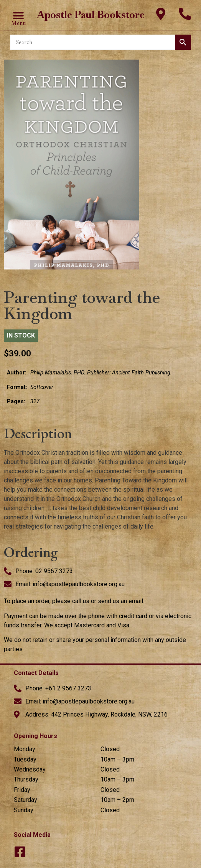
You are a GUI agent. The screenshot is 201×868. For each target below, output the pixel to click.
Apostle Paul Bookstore (91, 15)
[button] (19, 16)
